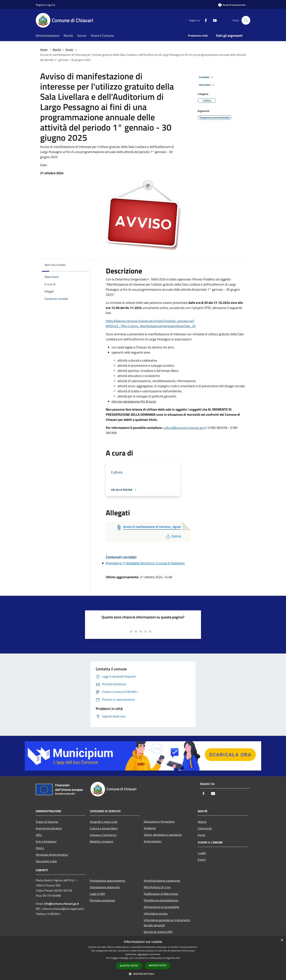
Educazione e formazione (159, 822)
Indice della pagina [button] (55, 265)
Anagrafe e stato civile (104, 822)
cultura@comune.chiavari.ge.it (184, 428)
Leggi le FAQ (97, 894)
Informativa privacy (156, 913)
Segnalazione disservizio (105, 887)
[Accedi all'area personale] (232, 5)
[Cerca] (246, 20)
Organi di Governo (47, 822)
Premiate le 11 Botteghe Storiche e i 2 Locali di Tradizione (145, 563)
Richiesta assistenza (102, 900)
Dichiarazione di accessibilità (161, 907)
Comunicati (205, 828)
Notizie (202, 822)
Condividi (206, 77)
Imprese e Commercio (103, 835)
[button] (143, 974)
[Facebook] (204, 20)
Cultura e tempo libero (104, 828)
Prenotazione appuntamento (107, 881)
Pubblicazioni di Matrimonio (161, 894)
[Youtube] (213, 20)
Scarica (173, 536)
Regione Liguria (45, 5)
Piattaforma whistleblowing (161, 900)
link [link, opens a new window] (178, 958)
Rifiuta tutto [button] (158, 965)
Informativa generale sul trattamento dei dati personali (167, 923)
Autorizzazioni (153, 841)
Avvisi (69, 50)
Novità (57, 50)
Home (44, 50)
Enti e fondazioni (46, 841)
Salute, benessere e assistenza (163, 835)
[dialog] (143, 958)
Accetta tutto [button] (129, 966)
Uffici (39, 835)
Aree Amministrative (49, 828)
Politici (40, 848)
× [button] (282, 940)
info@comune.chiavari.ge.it (61, 904)
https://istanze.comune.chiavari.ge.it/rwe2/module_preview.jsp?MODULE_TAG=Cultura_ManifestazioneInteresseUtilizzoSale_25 (151, 323)
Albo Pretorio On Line (157, 887)
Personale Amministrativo (52, 855)
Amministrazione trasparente (162, 881)
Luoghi (202, 853)
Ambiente (150, 828)
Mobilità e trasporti (102, 841)
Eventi (202, 860)
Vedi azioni (207, 85)
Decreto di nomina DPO (158, 932)
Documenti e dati (46, 861)
